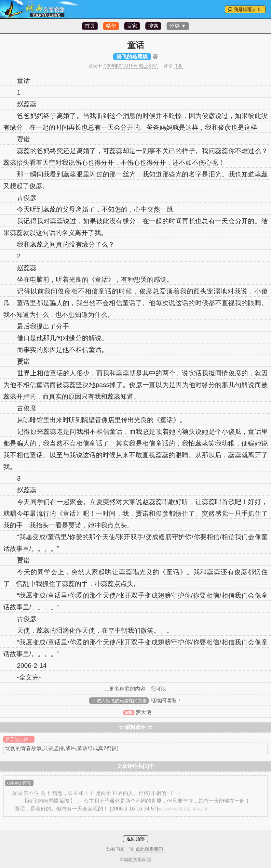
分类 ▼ (178, 26)
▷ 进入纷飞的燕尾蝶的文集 (119, 701)
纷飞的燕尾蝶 (132, 57)
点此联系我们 (149, 849)
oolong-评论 (19, 783)
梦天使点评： (19, 739)
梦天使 (143, 712)
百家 (132, 26)
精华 (111, 26)
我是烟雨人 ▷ (248, 9)
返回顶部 (136, 839)
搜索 (153, 26)
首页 (90, 26)
